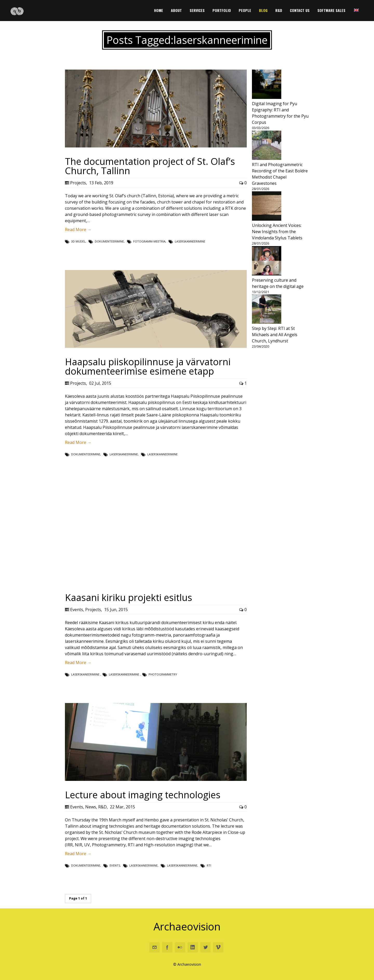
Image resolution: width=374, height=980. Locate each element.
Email (155, 947)
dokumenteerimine (109, 241)
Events (77, 610)
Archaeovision (187, 926)
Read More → (78, 229)
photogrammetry (163, 674)
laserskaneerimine (124, 454)
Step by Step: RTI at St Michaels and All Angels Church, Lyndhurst (275, 335)
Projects (78, 183)
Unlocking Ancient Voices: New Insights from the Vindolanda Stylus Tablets (277, 232)
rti (209, 865)
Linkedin (193, 947)
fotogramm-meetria (149, 241)
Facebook (167, 947)
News (91, 807)
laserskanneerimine (190, 241)
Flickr (180, 947)
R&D (102, 807)
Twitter (205, 947)
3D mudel (78, 241)
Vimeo (218, 947)
